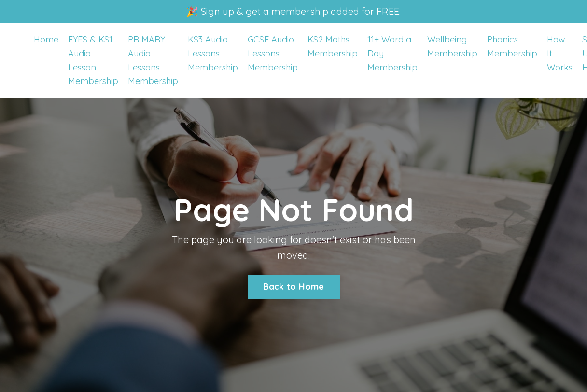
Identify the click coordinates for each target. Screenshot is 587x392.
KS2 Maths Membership (333, 46)
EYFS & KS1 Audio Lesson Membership (93, 60)
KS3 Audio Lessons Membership (213, 53)
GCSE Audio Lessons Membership (273, 53)
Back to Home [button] (294, 287)
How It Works (560, 53)
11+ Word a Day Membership (392, 53)
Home (46, 39)
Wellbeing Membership (452, 46)
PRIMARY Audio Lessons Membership (153, 60)
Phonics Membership (512, 46)
